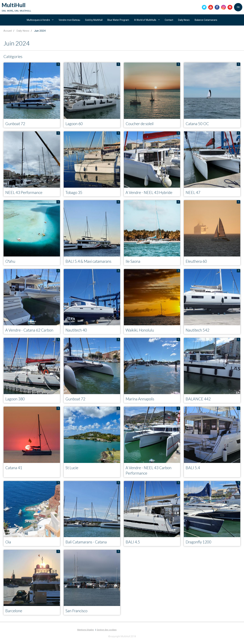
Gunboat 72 (16, 125)
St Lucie (72, 470)
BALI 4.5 (133, 544)
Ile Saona (133, 263)
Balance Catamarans (207, 21)
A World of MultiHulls (146, 21)
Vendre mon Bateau (69, 21)
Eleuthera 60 (197, 263)
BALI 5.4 (193, 470)
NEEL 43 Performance (25, 194)
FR (238, 7)
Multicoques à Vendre (38, 21)
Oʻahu (10, 263)
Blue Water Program (118, 21)
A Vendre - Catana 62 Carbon (31, 332)
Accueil (8, 32)
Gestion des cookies (107, 632)
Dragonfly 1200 (199, 544)
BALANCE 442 (199, 401)
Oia (8, 544)
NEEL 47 (193, 194)
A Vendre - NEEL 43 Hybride (150, 194)
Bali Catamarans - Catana (88, 544)
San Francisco (77, 613)
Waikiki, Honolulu (141, 332)
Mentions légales (86, 632)
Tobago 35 (74, 194)
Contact (169, 21)
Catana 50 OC (198, 125)
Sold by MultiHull (93, 21)
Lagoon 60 (75, 125)
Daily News (185, 21)
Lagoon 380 (16, 401)
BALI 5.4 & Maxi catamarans (90, 263)
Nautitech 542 (198, 332)
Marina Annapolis (141, 401)
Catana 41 (14, 470)
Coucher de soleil (140, 125)
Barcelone (14, 613)
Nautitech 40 (77, 332)
